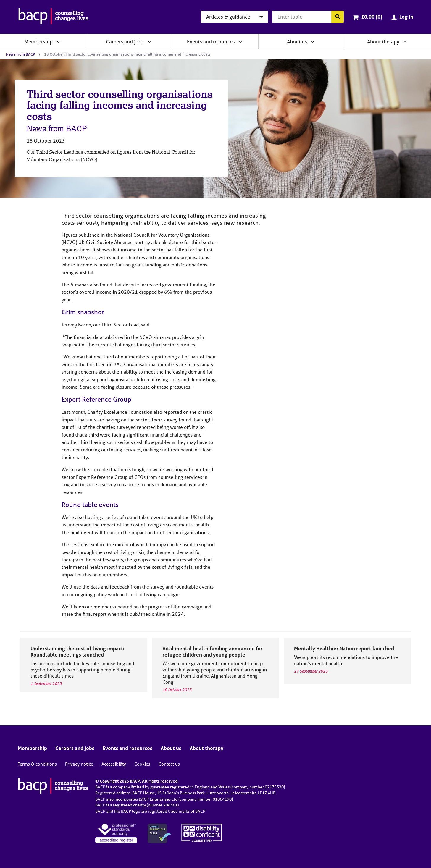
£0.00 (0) (372, 17)
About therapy (383, 42)
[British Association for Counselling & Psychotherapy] (53, 17)
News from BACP (20, 54)
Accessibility (114, 764)
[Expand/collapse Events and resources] (240, 41)
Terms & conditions (37, 764)
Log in (406, 17)
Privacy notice (79, 764)
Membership (38, 42)
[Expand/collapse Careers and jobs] (149, 41)
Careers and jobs (125, 42)
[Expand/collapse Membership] (58, 41)
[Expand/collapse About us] (313, 41)
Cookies (142, 764)
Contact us (169, 764)
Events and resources (211, 42)
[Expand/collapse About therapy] (405, 41)
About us (297, 42)
